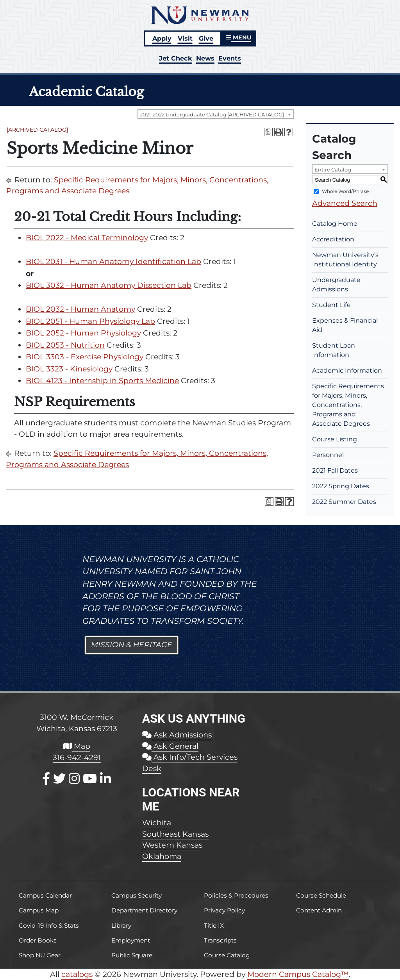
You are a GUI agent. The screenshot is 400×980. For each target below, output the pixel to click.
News (205, 58)
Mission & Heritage (132, 645)
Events (230, 58)
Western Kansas (172, 845)
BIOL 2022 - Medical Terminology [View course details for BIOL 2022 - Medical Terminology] (87, 238)
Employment (131, 940)
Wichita (157, 823)
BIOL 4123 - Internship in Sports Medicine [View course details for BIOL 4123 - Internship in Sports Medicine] (102, 381)
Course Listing (335, 439)
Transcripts (220, 940)
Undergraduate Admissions (336, 285)
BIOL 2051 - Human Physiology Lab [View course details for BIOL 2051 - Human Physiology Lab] (90, 321)
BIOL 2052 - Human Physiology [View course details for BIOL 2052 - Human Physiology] (83, 333)
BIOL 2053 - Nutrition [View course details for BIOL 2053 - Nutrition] (65, 345)
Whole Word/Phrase (345, 191)
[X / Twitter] (59, 779)
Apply (162, 38)
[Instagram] (74, 779)
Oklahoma (162, 856)
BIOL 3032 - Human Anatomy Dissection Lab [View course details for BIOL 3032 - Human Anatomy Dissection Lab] (109, 285)
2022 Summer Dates (344, 502)
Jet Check (176, 58)
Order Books (38, 940)
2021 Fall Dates (335, 470)
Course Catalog (227, 955)
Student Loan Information (334, 350)
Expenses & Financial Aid (345, 325)
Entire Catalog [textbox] (333, 170)
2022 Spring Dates (341, 486)
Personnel (328, 455)
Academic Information (347, 370)
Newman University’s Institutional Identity (345, 260)
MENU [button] (239, 37)
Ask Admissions (177, 735)
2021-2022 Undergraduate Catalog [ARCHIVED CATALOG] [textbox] (212, 114)
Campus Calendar (45, 895)
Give (206, 38)
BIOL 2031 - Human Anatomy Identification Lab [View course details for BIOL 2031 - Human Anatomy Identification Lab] (113, 262)
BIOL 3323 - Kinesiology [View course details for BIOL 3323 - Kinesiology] (69, 369)
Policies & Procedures (236, 895)
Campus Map (39, 910)
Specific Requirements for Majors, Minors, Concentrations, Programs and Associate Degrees (348, 405)
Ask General (170, 746)
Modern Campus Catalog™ (298, 974)
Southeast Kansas (175, 834)
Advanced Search (345, 203)
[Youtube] (90, 779)
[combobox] (216, 114)
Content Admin (319, 910)
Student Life (331, 305)
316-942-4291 (77, 757)
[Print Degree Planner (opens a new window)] (268, 132)
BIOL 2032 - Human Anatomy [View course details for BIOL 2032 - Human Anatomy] (80, 309)
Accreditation (333, 239)
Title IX (214, 926)
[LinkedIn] (105, 779)
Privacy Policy (224, 910)
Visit (185, 38)
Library (121, 926)
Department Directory (144, 910)
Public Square (132, 955)
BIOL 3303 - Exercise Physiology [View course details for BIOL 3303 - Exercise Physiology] (85, 357)
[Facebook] (46, 779)
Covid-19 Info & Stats (49, 926)
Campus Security (137, 895)
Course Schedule (321, 895)
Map (77, 746)
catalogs (77, 974)
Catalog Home (335, 224)
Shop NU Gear (40, 955)
